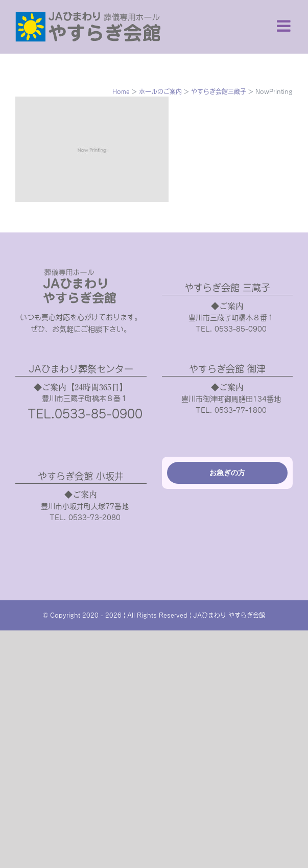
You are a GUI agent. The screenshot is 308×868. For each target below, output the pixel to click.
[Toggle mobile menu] (285, 26)
